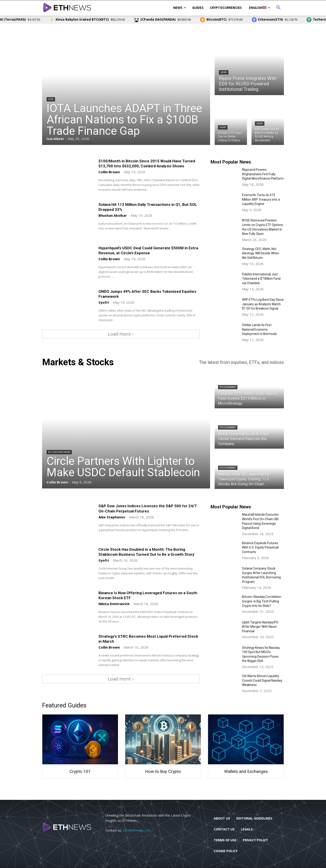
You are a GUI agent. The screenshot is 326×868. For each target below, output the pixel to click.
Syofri (104, 302)
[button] (278, 8)
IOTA (51, 99)
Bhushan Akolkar (113, 215)
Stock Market (228, 387)
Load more (121, 334)
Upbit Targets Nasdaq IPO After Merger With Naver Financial (260, 627)
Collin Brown (109, 172)
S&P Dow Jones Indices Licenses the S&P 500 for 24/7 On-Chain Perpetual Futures (147, 508)
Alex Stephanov (112, 517)
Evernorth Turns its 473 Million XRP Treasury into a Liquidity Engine (261, 199)
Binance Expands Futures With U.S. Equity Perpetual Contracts (260, 547)
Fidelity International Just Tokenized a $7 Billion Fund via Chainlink (261, 279)
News (224, 72)
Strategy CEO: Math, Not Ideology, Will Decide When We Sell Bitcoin (261, 253)
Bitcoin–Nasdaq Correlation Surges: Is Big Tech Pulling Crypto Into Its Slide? (262, 601)
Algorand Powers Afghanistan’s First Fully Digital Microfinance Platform (263, 174)
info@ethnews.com (137, 830)
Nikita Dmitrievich (114, 604)
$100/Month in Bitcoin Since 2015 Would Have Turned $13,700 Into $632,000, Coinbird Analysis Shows (147, 164)
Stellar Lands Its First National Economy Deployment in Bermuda (259, 329)
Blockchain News (59, 452)
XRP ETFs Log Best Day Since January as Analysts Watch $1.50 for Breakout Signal (263, 304)
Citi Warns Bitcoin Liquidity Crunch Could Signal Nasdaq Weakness (262, 680)
